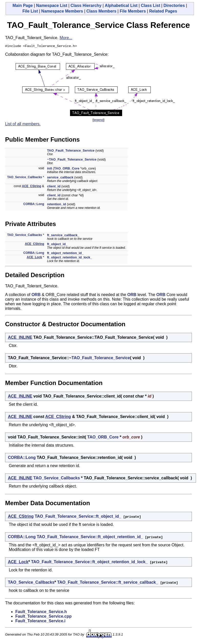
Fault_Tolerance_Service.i (40, 622)
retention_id (56, 205)
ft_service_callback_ (63, 236)
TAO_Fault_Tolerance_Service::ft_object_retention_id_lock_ (89, 563)
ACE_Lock (34, 258)
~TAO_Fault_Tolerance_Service (72, 160)
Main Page (23, 5)
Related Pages (163, 11)
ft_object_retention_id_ (65, 254)
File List (30, 11)
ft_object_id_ (57, 245)
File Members (133, 11)
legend (98, 121)
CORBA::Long (34, 205)
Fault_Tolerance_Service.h (41, 612)
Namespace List (52, 5)
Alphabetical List (121, 5)
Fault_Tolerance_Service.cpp (43, 617)
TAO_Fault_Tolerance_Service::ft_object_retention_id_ (90, 538)
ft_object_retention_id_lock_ (69, 258)
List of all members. (23, 125)
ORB (36, 295)
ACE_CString (32, 187)
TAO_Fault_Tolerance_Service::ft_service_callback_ (108, 583)
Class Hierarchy (86, 5)
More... (66, 38)
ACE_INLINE (20, 338)
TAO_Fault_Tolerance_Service (71, 151)
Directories (174, 5)
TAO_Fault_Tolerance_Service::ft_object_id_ (78, 517)
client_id (54, 187)
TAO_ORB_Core (67, 169)
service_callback (60, 178)
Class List (150, 5)
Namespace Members (62, 11)
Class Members (101, 11)
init (50, 169)
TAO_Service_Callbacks (25, 178)
